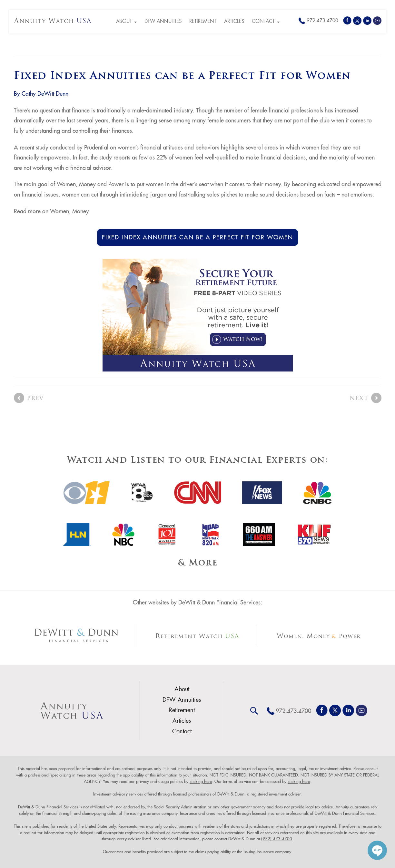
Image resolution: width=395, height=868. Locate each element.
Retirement (203, 21)
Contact (266, 21)
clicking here (201, 781)
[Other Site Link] (76, 635)
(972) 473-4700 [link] (277, 839)
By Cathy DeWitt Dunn (41, 94)
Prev (35, 399)
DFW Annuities (163, 21)
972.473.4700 (322, 20)
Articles (234, 21)
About (126, 21)
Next (359, 399)
